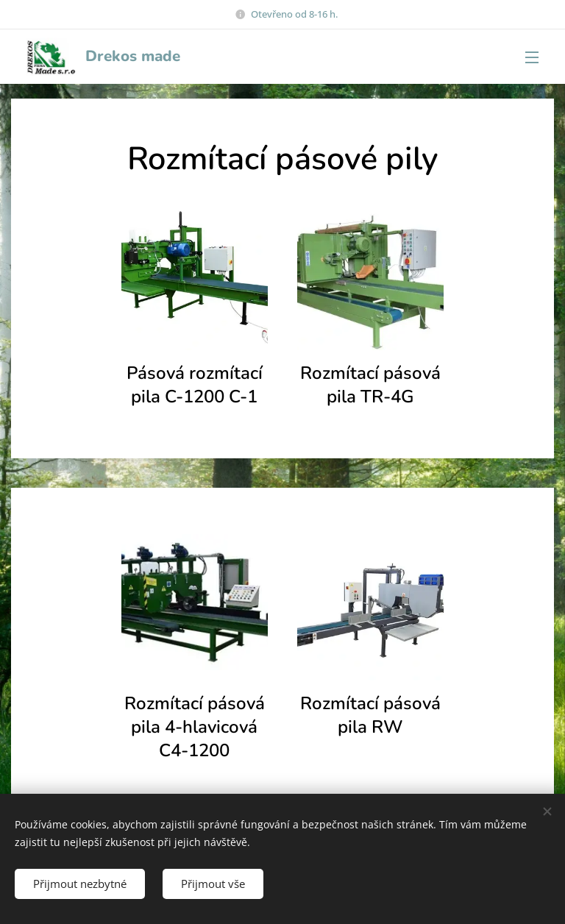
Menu (532, 57)
